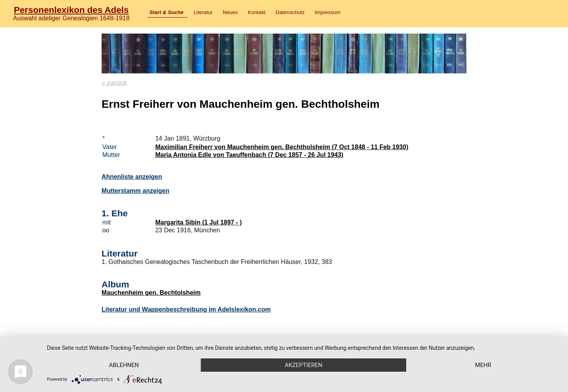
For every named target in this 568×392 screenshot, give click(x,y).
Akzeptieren (303, 365)
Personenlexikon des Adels (71, 10)
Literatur (203, 12)
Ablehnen (124, 365)
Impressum (328, 12)
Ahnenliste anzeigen (132, 177)
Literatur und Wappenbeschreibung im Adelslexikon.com (186, 309)
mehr (483, 365)
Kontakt (257, 12)
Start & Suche (166, 12)
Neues (230, 12)
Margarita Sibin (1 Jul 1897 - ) (198, 222)
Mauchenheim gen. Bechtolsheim (151, 293)
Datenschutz (290, 12)
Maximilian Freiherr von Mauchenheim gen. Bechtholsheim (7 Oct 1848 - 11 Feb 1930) (282, 147)
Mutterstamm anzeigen (135, 191)
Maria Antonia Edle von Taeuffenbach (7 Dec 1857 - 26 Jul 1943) (249, 155)
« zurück (114, 83)
